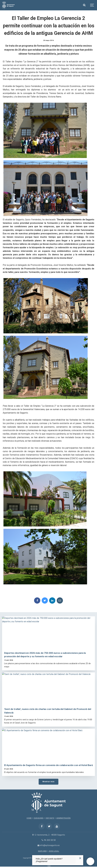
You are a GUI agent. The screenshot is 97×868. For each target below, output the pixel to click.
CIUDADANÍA (39, 818)
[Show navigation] (92, 5)
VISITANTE (50, 818)
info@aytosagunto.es (48, 845)
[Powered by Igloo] (49, 866)
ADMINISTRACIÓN (63, 818)
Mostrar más (48, 782)
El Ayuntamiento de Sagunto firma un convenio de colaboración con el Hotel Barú (48, 765)
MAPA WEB (42, 851)
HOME (29, 818)
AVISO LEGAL (54, 851)
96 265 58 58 (48, 840)
